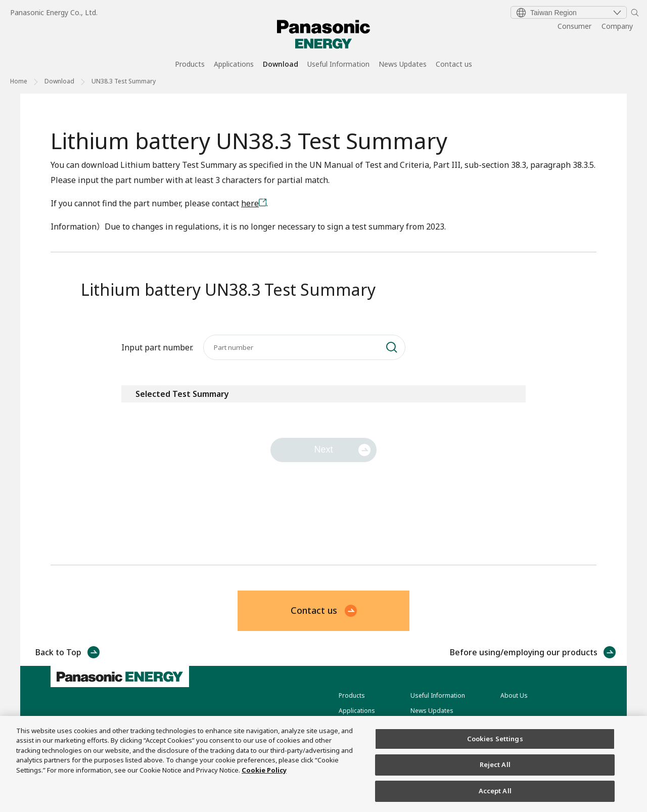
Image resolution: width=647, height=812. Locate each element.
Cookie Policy (264, 781)
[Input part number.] (304, 347)
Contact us (454, 65)
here (250, 203)
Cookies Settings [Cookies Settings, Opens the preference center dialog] (495, 749)
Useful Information (338, 65)
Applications (234, 65)
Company (617, 26)
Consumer (574, 26)
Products (190, 65)
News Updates (403, 65)
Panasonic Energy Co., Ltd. (54, 12)
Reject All (495, 776)
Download (281, 65)
